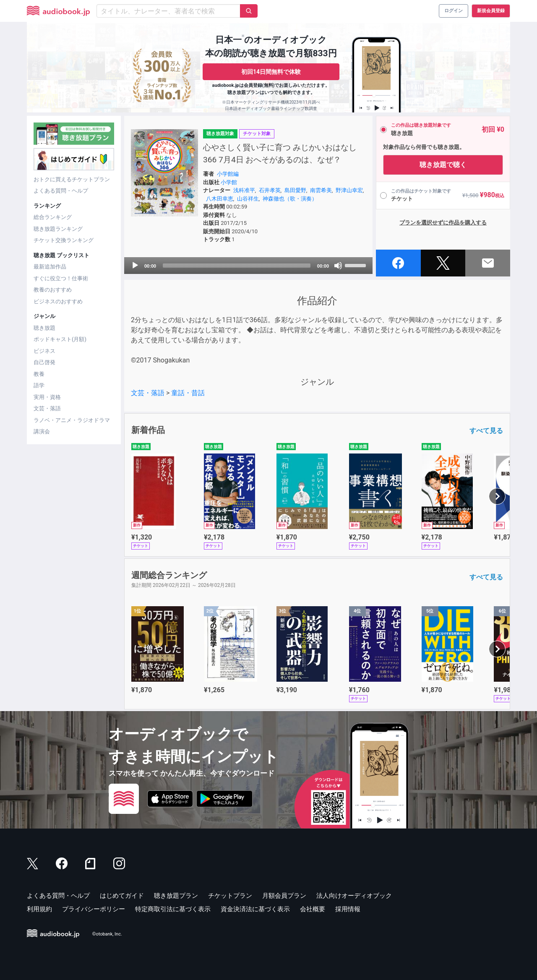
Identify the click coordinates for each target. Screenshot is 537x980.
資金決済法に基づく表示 (255, 909)
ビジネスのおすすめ (58, 301)
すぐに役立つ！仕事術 (61, 278)
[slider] (237, 266)
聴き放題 (44, 328)
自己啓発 (44, 362)
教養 (39, 374)
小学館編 (228, 174)
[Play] (135, 266)
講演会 (42, 431)
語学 (39, 385)
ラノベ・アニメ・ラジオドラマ (72, 420)
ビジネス (44, 351)
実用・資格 (47, 397)
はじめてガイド (122, 896)
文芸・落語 (47, 408)
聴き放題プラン (176, 896)
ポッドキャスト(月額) (60, 339)
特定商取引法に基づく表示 (173, 909)
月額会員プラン (284, 896)
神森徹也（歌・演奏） (290, 199)
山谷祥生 (248, 199)
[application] (248, 266)
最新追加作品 (50, 267)
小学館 (229, 182)
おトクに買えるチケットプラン (72, 179)
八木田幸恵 (220, 199)
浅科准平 (244, 190)
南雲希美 (321, 190)
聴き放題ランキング (58, 229)
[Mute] (338, 266)
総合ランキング (53, 217)
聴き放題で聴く (443, 165)
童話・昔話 (188, 393)
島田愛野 (295, 190)
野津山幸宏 (349, 190)
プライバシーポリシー (94, 909)
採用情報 (348, 909)
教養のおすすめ (53, 290)
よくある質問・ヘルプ (61, 191)
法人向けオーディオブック (354, 896)
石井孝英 (270, 190)
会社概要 (313, 909)
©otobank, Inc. (107, 934)
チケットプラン (230, 896)
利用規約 (39, 909)
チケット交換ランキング (64, 240)
